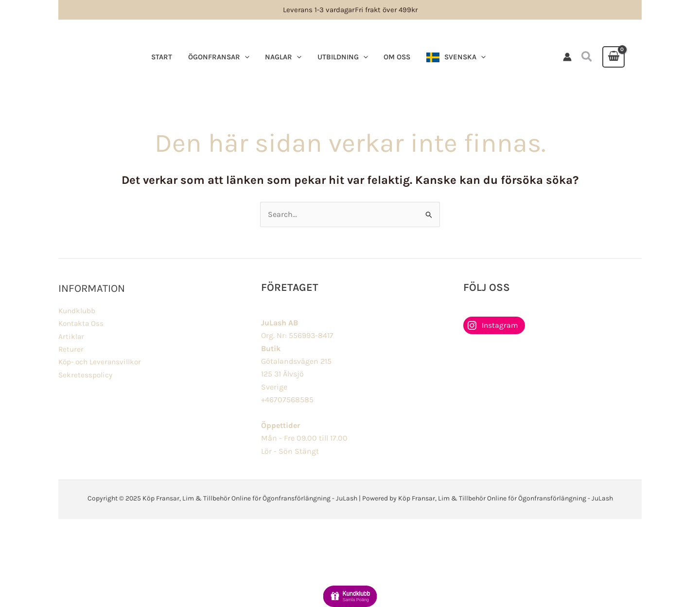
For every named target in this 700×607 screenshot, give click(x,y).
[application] (243, 57)
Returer (71, 349)
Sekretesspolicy (86, 375)
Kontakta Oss (82, 323)
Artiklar (71, 336)
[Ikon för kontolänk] (567, 57)
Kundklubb (78, 311)
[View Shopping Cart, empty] (613, 57)
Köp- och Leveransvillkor (102, 362)
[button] (587, 57)
